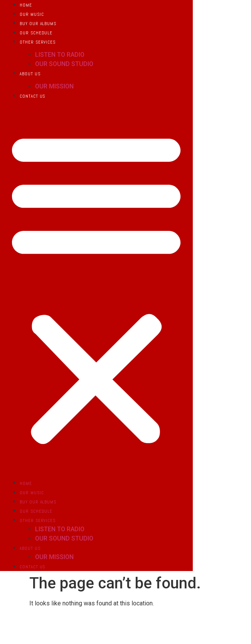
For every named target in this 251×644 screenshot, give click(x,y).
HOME (26, 5)
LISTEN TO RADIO (60, 55)
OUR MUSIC (32, 14)
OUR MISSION (54, 86)
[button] (96, 287)
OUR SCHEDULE (36, 33)
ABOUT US (30, 74)
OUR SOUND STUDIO (64, 64)
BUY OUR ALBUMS (38, 24)
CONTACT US (32, 96)
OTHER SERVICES (38, 42)
